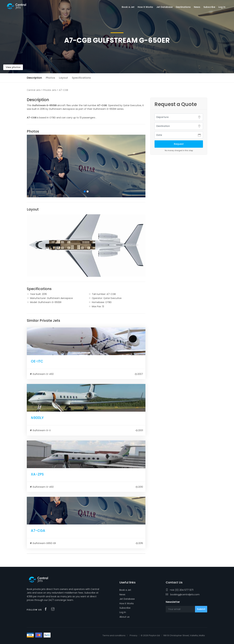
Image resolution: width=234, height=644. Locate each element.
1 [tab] (85, 191)
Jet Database (127, 599)
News (122, 594)
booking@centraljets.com (183, 594)
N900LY (37, 418)
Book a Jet (125, 590)
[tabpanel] (86, 166)
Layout (63, 78)
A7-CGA (38, 531)
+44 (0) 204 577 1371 (180, 590)
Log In (123, 612)
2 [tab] (88, 191)
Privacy (133, 635)
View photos (13, 67)
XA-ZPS (37, 474)
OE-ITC (37, 361)
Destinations (183, 7)
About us (124, 617)
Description (34, 78)
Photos (50, 78)
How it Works (127, 603)
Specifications (81, 78)
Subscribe (125, 608)
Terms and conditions (114, 635)
